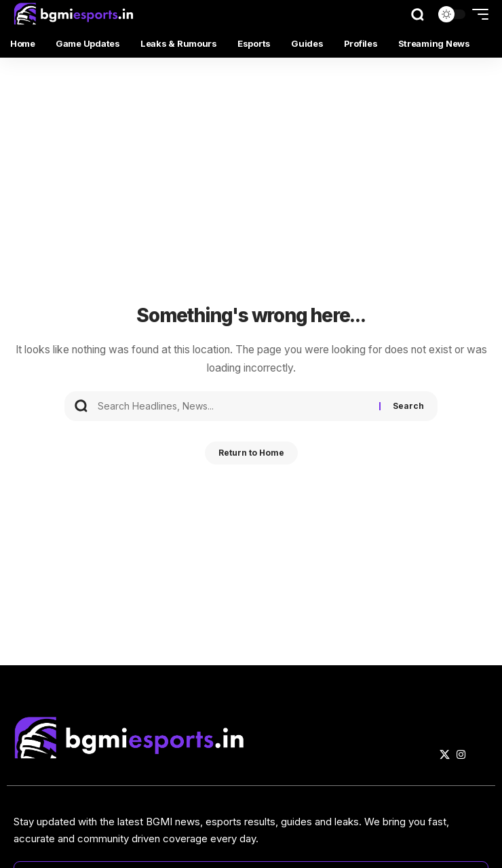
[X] (445, 755)
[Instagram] (461, 755)
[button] (418, 15)
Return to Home (251, 453)
